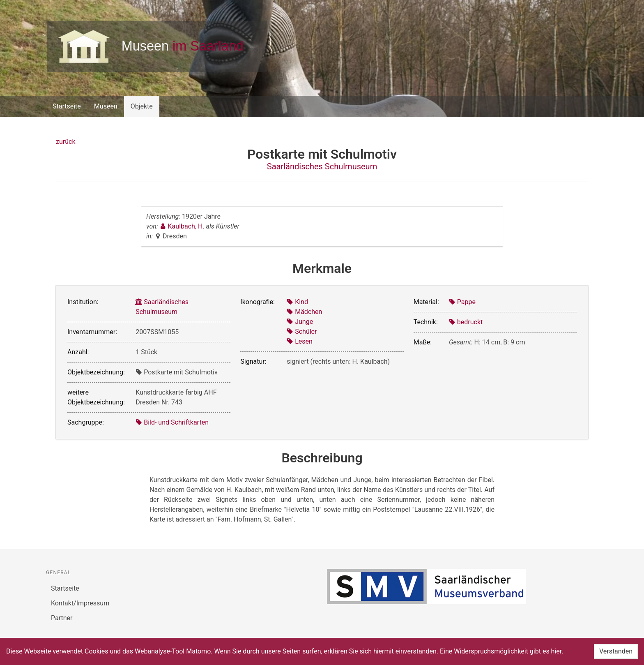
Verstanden (616, 651)
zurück (66, 142)
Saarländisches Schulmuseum (322, 166)
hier (557, 651)
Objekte (142, 106)
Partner (62, 618)
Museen (106, 106)
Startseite (67, 106)
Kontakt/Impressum (80, 603)
